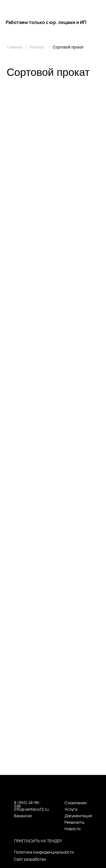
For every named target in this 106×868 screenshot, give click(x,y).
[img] (99, 7)
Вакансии (23, 816)
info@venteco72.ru (31, 809)
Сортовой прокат (68, 47)
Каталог (37, 47)
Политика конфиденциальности (44, 852)
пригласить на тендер (38, 841)
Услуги (71, 809)
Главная (15, 47)
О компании (75, 803)
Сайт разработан (30, 859)
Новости (73, 829)
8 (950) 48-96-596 (27, 804)
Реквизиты (74, 822)
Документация (78, 816)
